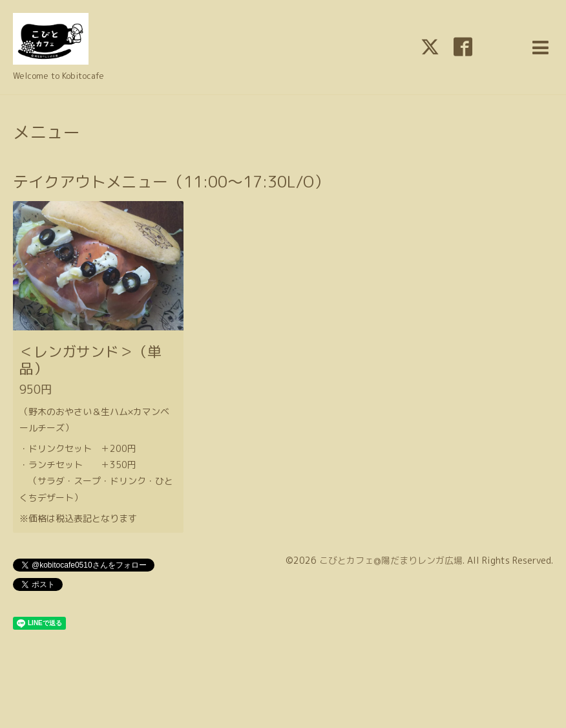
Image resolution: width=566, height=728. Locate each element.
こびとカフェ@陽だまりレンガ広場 (391, 560)
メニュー (47, 132)
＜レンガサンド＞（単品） (90, 360)
